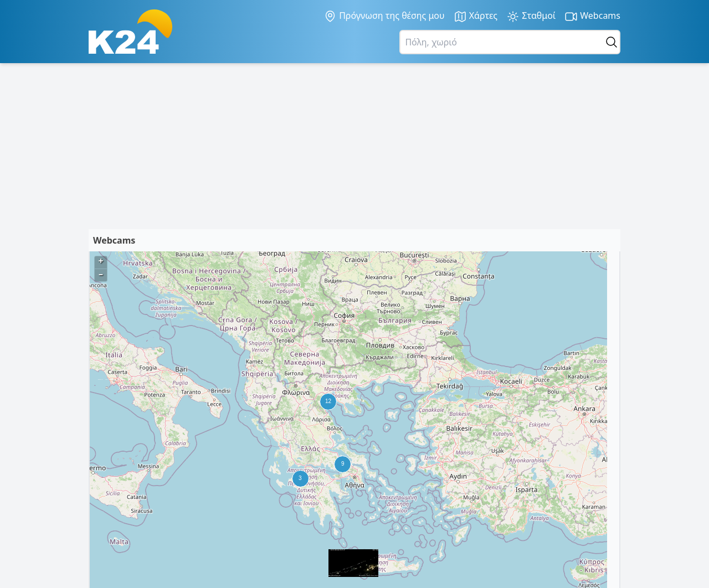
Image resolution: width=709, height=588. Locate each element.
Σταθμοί (531, 16)
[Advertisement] (354, 146)
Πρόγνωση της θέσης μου (384, 16)
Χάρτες (476, 16)
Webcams (592, 16)
